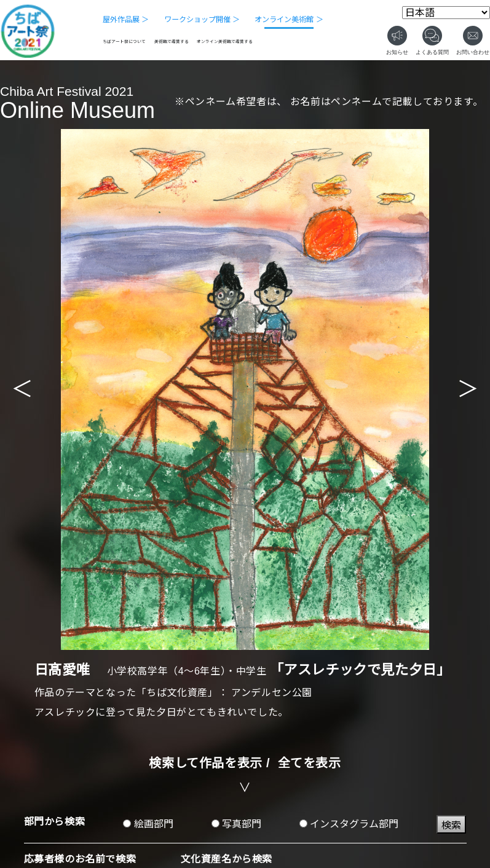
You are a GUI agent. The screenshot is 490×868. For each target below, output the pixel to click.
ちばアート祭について (124, 41)
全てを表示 (310, 763)
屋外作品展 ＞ (126, 20)
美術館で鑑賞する (172, 41)
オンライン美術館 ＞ (289, 20)
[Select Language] (446, 13)
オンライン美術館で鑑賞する (225, 41)
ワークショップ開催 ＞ (202, 20)
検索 (451, 825)
